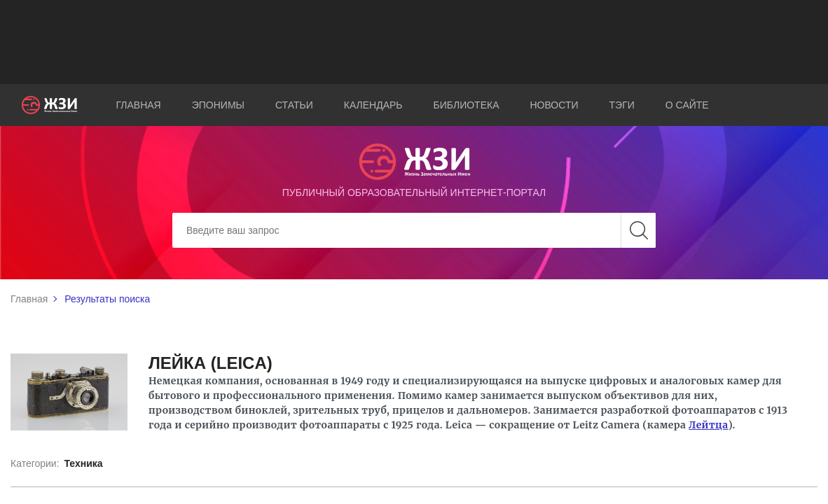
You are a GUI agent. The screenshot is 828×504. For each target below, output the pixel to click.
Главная (139, 105)
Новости (554, 105)
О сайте (687, 105)
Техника (83, 463)
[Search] (414, 230)
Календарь (373, 105)
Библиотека (467, 105)
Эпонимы (218, 105)
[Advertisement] (414, 42)
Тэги (622, 105)
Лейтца (708, 425)
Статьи (294, 105)
